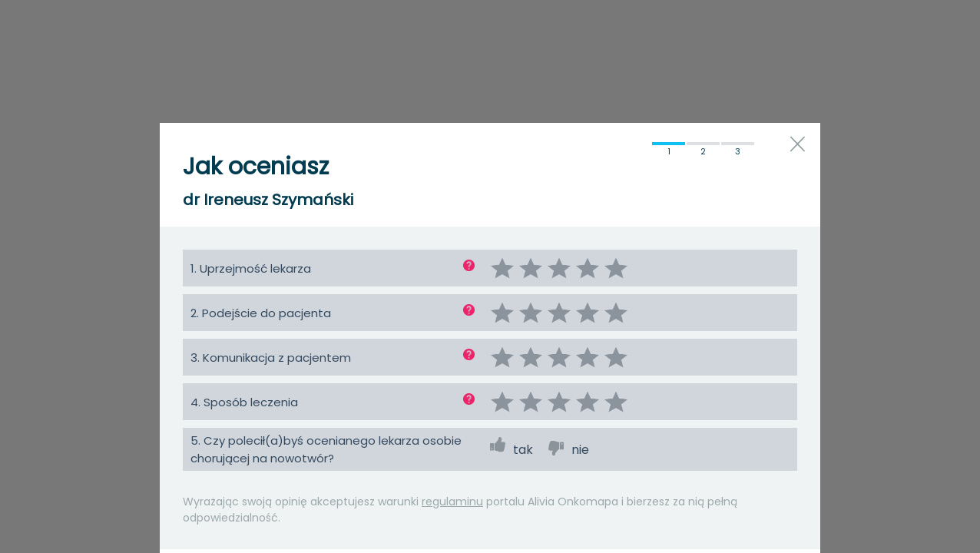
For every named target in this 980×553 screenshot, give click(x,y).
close (798, 144)
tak (523, 450)
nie (580, 450)
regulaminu (452, 502)
